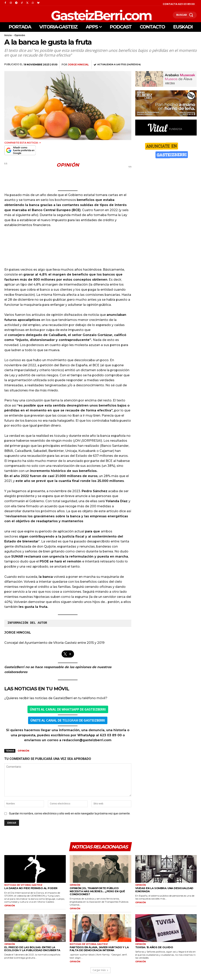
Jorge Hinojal (78, 65)
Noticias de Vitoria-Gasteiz (23, 885)
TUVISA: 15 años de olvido (154, 947)
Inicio (8, 35)
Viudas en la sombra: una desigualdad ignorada (164, 890)
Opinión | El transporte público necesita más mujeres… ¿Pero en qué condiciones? (97, 891)
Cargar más (100, 970)
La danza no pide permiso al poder (31, 888)
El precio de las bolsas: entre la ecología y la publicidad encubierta (32, 949)
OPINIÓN (10, 906)
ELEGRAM (68, 720)
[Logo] (81, 15)
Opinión (20, 35)
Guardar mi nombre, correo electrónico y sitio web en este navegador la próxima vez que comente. (70, 813)
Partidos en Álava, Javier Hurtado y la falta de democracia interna (99, 949)
